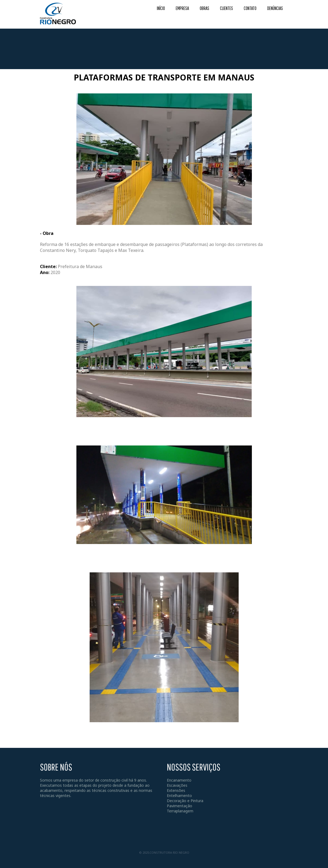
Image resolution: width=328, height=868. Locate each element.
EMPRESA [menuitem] (182, 8)
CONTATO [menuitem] (250, 8)
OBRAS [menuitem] (204, 8)
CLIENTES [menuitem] (226, 8)
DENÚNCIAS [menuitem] (275, 8)
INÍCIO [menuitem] (161, 8)
